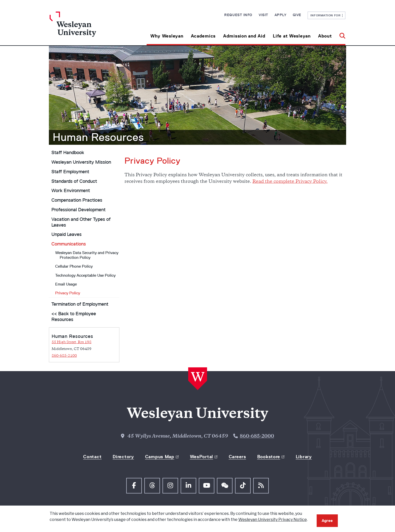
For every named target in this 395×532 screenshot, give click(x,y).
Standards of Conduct (74, 181)
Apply (281, 15)
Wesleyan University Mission (81, 162)
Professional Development (78, 210)
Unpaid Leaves (67, 234)
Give (297, 15)
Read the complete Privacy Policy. (290, 182)
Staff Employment (70, 172)
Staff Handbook (68, 153)
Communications (69, 244)
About (325, 36)
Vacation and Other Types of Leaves (81, 222)
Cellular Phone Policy (74, 266)
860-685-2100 (64, 356)
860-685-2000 (257, 436)
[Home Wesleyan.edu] (87, 28)
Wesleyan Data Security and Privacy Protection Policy (87, 255)
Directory (123, 457)
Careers (237, 457)
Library (304, 457)
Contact (92, 457)
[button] (340, 34)
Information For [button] (327, 15)
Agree (327, 521)
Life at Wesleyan (292, 36)
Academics (203, 36)
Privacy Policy (68, 293)
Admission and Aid (244, 36)
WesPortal (202, 457)
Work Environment (71, 191)
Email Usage (66, 284)
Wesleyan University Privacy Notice (273, 520)
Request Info (238, 15)
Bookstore (269, 457)
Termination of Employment (80, 304)
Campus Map (160, 457)
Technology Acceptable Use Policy (85, 275)
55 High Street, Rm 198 (72, 342)
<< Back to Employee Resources (74, 317)
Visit (264, 15)
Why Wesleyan (167, 36)
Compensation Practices (77, 200)
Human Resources (98, 137)
